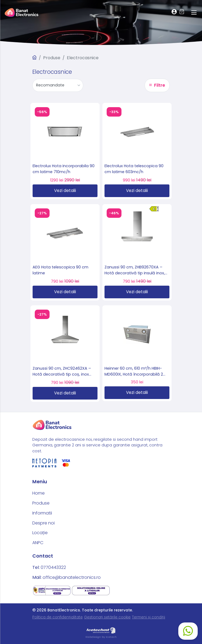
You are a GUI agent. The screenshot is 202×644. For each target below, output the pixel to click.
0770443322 (53, 567)
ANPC (38, 543)
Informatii (42, 513)
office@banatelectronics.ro (72, 577)
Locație (40, 533)
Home (39, 493)
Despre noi (43, 523)
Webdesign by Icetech (101, 637)
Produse (52, 58)
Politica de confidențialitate (58, 617)
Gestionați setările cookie (107, 617)
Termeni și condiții (149, 617)
